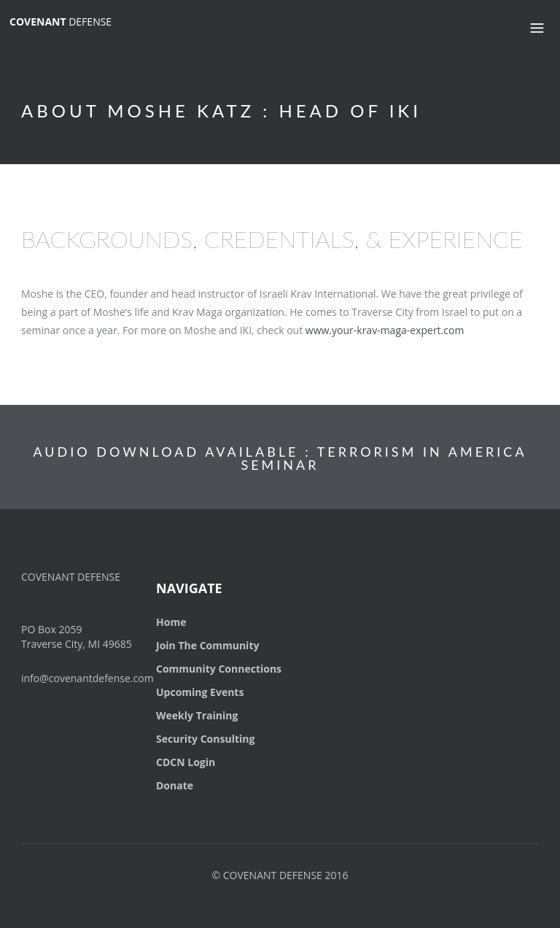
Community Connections (219, 669)
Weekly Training (197, 715)
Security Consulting (205, 739)
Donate (175, 785)
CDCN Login (186, 762)
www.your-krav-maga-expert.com (385, 330)
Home (171, 622)
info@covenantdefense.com (87, 678)
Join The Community (207, 645)
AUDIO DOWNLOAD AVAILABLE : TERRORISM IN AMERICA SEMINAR (280, 458)
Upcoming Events (200, 692)
